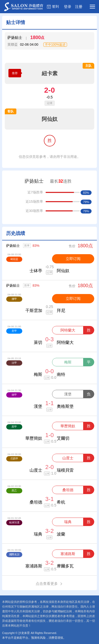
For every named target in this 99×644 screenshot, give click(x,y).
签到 (55, 6)
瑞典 (68, 522)
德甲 (14, 395)
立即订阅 (73, 259)
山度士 (68, 458)
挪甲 (14, 299)
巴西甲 (14, 459)
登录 (68, 7)
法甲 (14, 363)
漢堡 (68, 394)
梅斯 (68, 362)
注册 (79, 7)
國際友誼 (14, 554)
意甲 (14, 331)
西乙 (14, 491)
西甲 (14, 427)
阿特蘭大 (68, 330)
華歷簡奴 (68, 426)
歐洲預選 (14, 522)
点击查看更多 (49, 584)
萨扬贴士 (13, 246)
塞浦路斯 (68, 554)
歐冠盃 (14, 259)
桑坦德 (68, 490)
